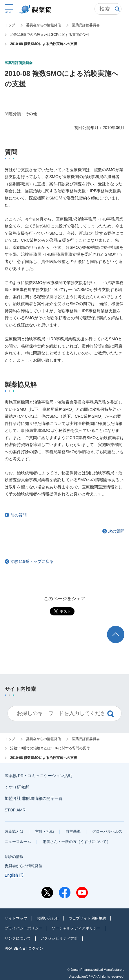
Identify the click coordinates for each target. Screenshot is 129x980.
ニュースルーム (18, 842)
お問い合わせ (48, 918)
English (14, 875)
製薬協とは (14, 831)
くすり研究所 (17, 787)
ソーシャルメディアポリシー (76, 928)
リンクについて (18, 938)
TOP (121, 629)
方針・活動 (44, 831)
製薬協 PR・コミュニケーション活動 (38, 776)
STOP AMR (15, 810)
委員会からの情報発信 (23, 866)
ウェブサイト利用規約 (87, 918)
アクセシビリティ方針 (59, 938)
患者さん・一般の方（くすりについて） (77, 842)
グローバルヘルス (107, 831)
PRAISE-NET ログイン (24, 948)
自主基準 (73, 831)
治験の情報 (14, 857)
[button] (9, 9)
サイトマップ (16, 918)
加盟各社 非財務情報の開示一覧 (34, 798)
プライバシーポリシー (23, 928)
